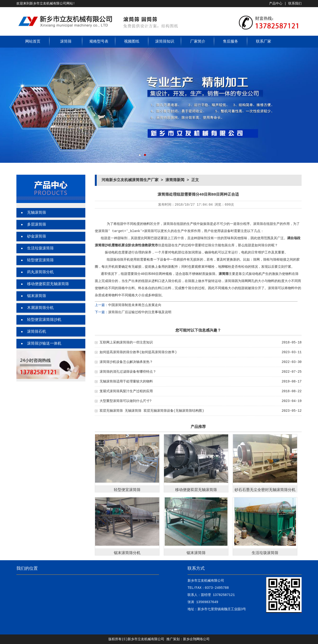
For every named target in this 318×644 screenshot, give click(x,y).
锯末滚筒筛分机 (127, 553)
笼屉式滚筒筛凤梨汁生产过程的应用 (126, 391)
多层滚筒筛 (37, 225)
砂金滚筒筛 (37, 237)
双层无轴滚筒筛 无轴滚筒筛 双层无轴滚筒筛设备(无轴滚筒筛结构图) (152, 411)
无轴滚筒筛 (37, 213)
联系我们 (295, 4)
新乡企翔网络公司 (196, 639)
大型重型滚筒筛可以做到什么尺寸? (125, 401)
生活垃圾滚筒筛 (40, 248)
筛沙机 (106, 245)
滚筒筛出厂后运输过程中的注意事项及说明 (140, 312)
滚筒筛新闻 (175, 180)
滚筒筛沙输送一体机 (44, 344)
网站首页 (33, 42)
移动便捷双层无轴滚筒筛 (48, 284)
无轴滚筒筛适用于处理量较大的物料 (126, 381)
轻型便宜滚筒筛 (40, 260)
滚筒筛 (66, 42)
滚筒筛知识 (165, 42)
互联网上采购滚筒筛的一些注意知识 (126, 342)
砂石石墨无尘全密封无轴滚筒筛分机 (265, 490)
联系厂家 (264, 42)
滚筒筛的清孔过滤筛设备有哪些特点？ (128, 372)
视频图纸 (132, 42)
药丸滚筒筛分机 (40, 272)
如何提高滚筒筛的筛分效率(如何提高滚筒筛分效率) (138, 352)
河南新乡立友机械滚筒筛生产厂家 (130, 180)
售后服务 (231, 42)
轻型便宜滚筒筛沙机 (44, 320)
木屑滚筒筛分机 (40, 308)
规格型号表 (99, 42)
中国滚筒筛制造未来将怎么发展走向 (135, 305)
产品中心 (276, 4)
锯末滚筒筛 (37, 296)
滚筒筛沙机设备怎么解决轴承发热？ (126, 362)
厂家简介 (198, 42)
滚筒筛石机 (37, 332)
